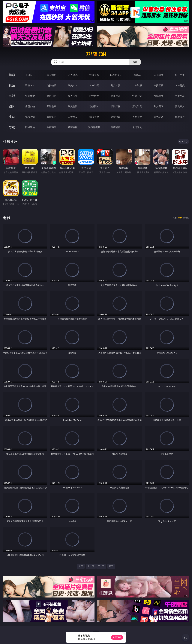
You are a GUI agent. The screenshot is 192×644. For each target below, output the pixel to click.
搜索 (135, 62)
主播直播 (159, 85)
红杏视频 (116, 127)
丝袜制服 (137, 85)
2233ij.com (96, 54)
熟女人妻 (116, 85)
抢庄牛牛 (180, 75)
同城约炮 (30, 127)
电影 (12, 96)
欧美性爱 (94, 96)
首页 (81, 566)
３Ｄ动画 (94, 85)
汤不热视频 (94, 127)
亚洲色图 (51, 106)
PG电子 (30, 75)
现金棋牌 (159, 75)
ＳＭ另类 (180, 85)
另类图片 (180, 106)
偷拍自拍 (51, 96)
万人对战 (73, 75)
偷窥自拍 (30, 106)
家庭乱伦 (51, 117)
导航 (12, 127)
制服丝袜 (116, 96)
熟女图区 (159, 106)
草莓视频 (73, 127)
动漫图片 (94, 106)
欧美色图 (73, 106)
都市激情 (30, 117)
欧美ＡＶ (73, 85)
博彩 (12, 75)
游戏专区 (94, 75)
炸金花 (137, 75)
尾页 (111, 566)
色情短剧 (137, 127)
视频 (12, 85)
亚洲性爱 (30, 96)
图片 (12, 106)
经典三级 (137, 96)
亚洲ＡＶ (30, 85)
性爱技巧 (180, 117)
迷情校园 (116, 117)
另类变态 (180, 96)
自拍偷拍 (51, 85)
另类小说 (137, 117)
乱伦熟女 (159, 96)
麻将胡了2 (116, 75)
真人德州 (51, 75)
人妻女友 (73, 117)
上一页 (91, 566)
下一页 (101, 566)
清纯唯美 (137, 106)
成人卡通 (73, 96)
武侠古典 (94, 117)
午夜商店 (51, 127)
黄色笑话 (159, 117)
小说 (12, 117)
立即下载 (117, 637)
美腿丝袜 (116, 106)
